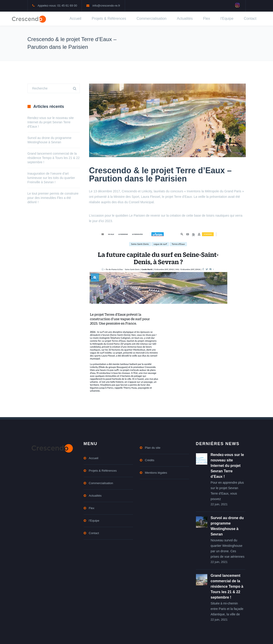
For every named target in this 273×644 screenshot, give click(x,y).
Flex (207, 19)
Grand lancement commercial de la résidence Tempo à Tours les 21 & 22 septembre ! (54, 158)
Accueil (75, 19)
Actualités (185, 19)
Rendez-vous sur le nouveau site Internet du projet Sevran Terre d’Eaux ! (51, 122)
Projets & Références (109, 19)
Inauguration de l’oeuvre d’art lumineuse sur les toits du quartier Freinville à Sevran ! (51, 178)
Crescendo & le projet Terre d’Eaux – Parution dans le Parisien (160, 175)
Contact (250, 19)
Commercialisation (152, 19)
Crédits (150, 460)
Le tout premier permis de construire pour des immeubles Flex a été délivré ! (53, 198)
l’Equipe (227, 19)
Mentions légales (156, 473)
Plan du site (153, 448)
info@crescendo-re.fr (106, 6)
